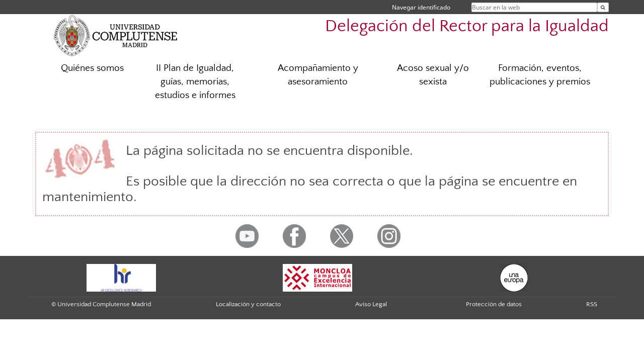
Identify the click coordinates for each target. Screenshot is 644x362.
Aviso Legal (371, 304)
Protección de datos (494, 304)
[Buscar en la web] (603, 7)
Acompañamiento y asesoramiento (318, 75)
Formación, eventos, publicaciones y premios (540, 75)
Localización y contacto (248, 304)
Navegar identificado (421, 7)
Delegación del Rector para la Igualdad (467, 26)
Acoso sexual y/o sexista (433, 75)
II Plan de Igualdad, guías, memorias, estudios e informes (195, 82)
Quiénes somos (92, 68)
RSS (592, 304)
